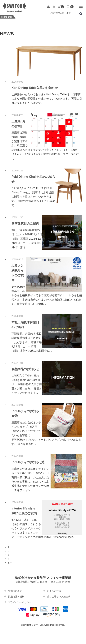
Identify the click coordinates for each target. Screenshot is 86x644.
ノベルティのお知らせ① (28, 462)
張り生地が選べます (60, 13)
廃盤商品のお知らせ (25, 369)
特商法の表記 (13, 591)
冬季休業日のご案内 (25, 223)
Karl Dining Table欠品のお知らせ (35, 88)
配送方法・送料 (14, 597)
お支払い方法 (52, 591)
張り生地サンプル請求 (57, 597)
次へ (10, 562)
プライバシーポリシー (18, 602)
